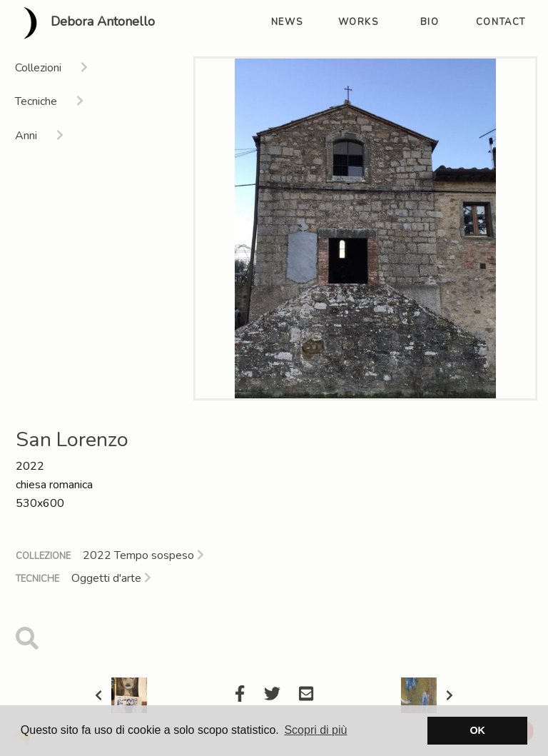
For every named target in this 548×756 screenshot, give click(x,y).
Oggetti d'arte (111, 578)
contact (501, 22)
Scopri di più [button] (315, 730)
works (359, 22)
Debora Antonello (83, 23)
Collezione (43, 556)
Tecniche (37, 579)
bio (430, 22)
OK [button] (477, 730)
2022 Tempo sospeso (143, 555)
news (287, 22)
